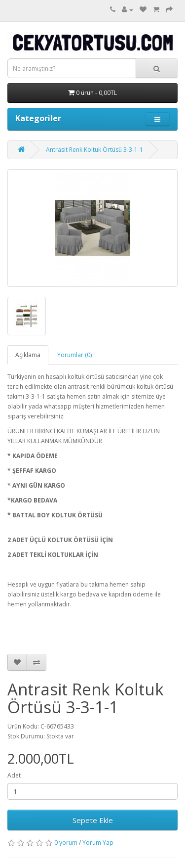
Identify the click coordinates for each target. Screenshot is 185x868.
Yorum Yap (98, 843)
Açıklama (28, 355)
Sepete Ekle (93, 820)
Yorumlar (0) (74, 355)
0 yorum (66, 843)
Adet (14, 775)
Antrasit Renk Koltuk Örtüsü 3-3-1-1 (94, 150)
